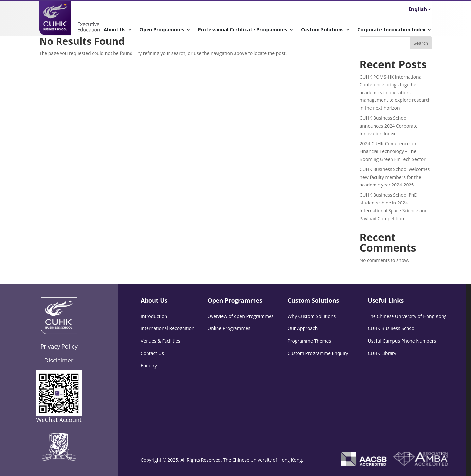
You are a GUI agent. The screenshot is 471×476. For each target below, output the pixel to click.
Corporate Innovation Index (391, 30)
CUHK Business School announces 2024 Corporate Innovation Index (389, 126)
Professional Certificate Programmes (243, 30)
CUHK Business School (392, 328)
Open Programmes (162, 30)
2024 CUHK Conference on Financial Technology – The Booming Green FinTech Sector (393, 151)
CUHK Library (382, 353)
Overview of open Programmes (240, 316)
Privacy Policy (59, 346)
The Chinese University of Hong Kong (407, 316)
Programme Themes (309, 341)
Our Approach (303, 328)
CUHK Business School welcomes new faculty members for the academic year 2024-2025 (395, 177)
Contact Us (152, 353)
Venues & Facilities (160, 341)
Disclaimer (59, 360)
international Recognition (167, 328)
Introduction (154, 316)
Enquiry (149, 366)
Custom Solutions (322, 30)
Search (421, 43)
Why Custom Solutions (312, 316)
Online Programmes (229, 328)
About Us (115, 30)
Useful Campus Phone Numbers (402, 341)
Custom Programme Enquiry (318, 353)
